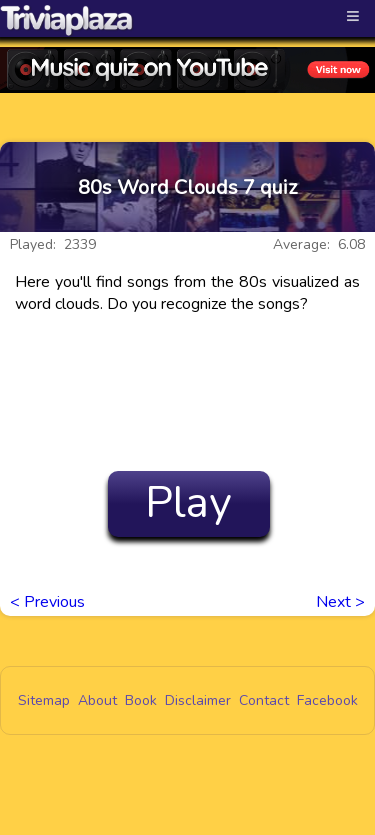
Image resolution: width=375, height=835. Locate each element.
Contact (264, 700)
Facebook (327, 700)
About (97, 700)
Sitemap (44, 700)
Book (141, 700)
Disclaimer (198, 700)
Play (188, 503)
